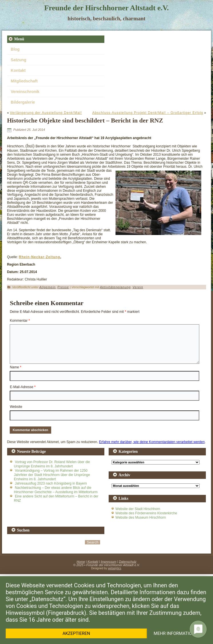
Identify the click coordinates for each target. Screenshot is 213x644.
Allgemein (47, 287)
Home (81, 562)
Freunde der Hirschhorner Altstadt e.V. (107, 8)
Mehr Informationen (177, 633)
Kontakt (18, 70)
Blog (15, 49)
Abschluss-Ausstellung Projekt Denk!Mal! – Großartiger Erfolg (148, 113)
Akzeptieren (76, 633)
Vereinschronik (25, 92)
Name (15, 367)
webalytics (114, 568)
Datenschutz (128, 562)
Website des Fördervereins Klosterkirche (146, 513)
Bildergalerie (23, 102)
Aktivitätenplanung (115, 287)
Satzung (19, 60)
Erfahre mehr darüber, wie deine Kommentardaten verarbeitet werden (152, 442)
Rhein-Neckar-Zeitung (40, 257)
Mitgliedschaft (24, 81)
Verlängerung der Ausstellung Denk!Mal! (46, 113)
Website (16, 407)
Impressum (109, 562)
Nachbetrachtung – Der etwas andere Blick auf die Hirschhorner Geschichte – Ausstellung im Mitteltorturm (56, 490)
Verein (138, 287)
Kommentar (20, 321)
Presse (63, 287)
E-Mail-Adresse (23, 387)
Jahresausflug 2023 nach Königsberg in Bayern (51, 483)
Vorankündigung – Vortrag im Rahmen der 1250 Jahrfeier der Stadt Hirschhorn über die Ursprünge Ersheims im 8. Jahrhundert (52, 475)
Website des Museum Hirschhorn (141, 517)
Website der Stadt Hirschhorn (138, 509)
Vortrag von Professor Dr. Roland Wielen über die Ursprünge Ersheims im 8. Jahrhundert (52, 464)
